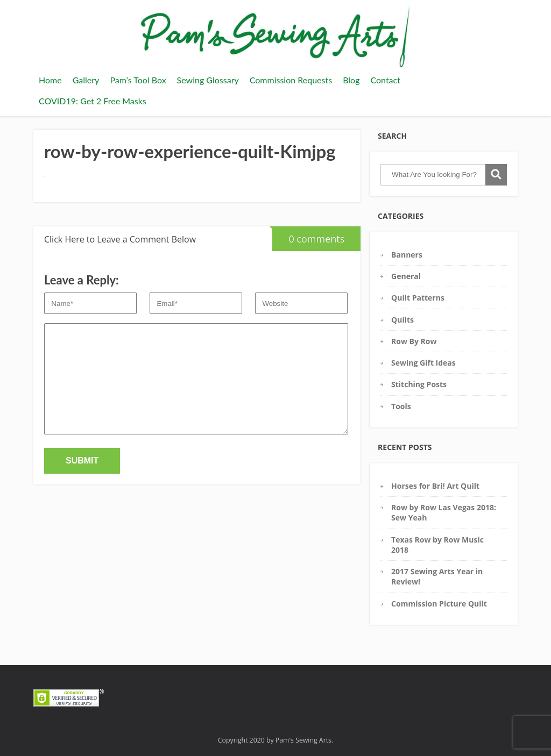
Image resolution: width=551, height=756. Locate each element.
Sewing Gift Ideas (423, 363)
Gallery (86, 80)
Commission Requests (291, 80)
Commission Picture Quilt (439, 604)
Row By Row (414, 341)
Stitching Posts (419, 384)
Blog (351, 80)
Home (50, 80)
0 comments (308, 236)
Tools (401, 406)
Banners (407, 255)
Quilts (402, 320)
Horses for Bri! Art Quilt (435, 486)
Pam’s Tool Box (138, 80)
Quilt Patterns (418, 298)
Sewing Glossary (208, 80)
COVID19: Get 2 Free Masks (93, 101)
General (406, 276)
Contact (385, 80)
